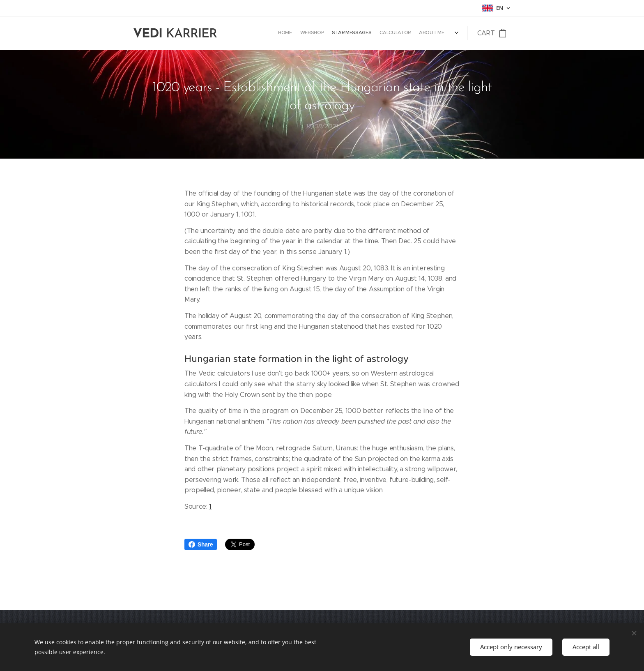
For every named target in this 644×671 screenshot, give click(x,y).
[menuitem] (413, 33)
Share (201, 544)
